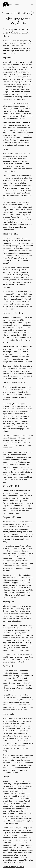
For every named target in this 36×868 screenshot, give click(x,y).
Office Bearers (14, 5)
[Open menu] (32, 5)
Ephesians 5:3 (18, 238)
